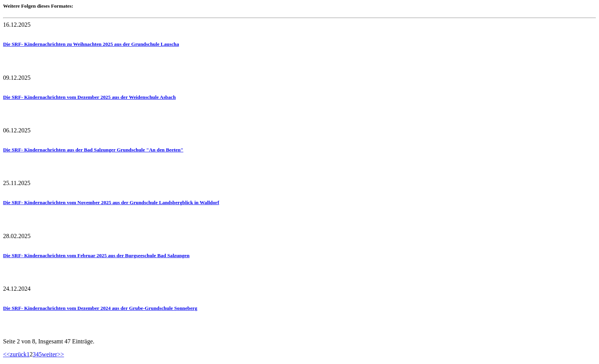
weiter (50, 354)
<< (6, 354)
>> (61, 354)
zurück (18, 354)
